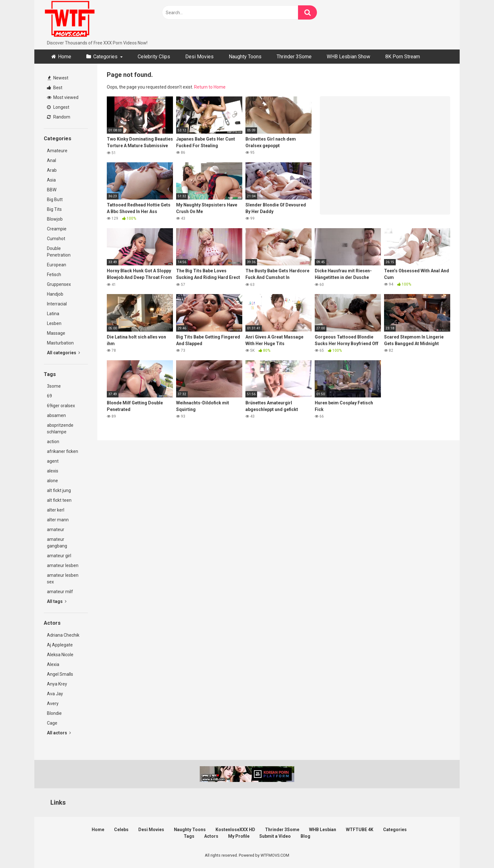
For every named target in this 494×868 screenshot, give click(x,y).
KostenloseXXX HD (235, 830)
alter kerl (56, 510)
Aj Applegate (60, 645)
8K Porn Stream (403, 57)
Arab (52, 170)
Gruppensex (59, 284)
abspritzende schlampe (60, 428)
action (53, 442)
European (57, 265)
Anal (52, 160)
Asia (51, 180)
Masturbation (60, 343)
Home (65, 57)
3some (54, 386)
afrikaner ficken (63, 451)
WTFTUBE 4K (360, 830)
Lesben (54, 323)
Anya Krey (57, 684)
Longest (58, 107)
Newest (58, 78)
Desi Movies (199, 57)
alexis (53, 471)
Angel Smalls (60, 674)
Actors (211, 836)
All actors (59, 733)
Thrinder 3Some (294, 57)
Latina (53, 314)
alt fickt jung (59, 490)
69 (49, 396)
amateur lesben (63, 565)
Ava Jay (55, 694)
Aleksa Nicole (60, 655)
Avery (53, 703)
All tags (57, 601)
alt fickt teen (59, 500)
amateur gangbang (57, 543)
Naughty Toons (245, 57)
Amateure (57, 151)
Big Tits (54, 209)
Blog (305, 836)
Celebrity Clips (154, 57)
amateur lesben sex (63, 579)
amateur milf (60, 592)
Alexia (53, 664)
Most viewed (63, 97)
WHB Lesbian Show (348, 57)
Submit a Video (275, 836)
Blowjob (55, 219)
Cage (52, 723)
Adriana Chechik (63, 635)
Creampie (57, 229)
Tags (189, 836)
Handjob (55, 294)
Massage (56, 333)
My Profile (239, 836)
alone (52, 481)
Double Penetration (59, 252)
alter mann (58, 520)
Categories (105, 57)
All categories (63, 353)
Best (55, 88)
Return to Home (210, 87)
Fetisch (54, 275)
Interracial (57, 304)
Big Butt (55, 200)
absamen (56, 415)
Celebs (121, 830)
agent (53, 461)
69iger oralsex (61, 406)
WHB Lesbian (323, 830)
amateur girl (59, 556)
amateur (56, 529)
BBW (52, 190)
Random (59, 117)
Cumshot (56, 239)
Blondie (54, 713)
